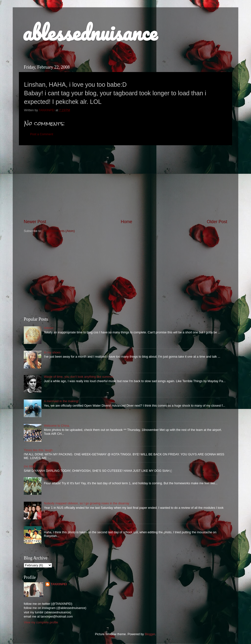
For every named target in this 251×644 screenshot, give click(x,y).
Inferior (49, 328)
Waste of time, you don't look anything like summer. (79, 377)
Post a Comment (42, 134)
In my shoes (52, 352)
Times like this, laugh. (39, 450)
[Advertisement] (125, 182)
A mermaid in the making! (61, 401)
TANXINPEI (59, 584)
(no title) (29, 466)
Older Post (217, 222)
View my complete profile (41, 622)
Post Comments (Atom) (59, 231)
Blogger (150, 634)
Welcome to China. (57, 426)
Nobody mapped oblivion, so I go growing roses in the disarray (87, 503)
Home (126, 222)
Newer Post (35, 222)
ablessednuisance (90, 32)
